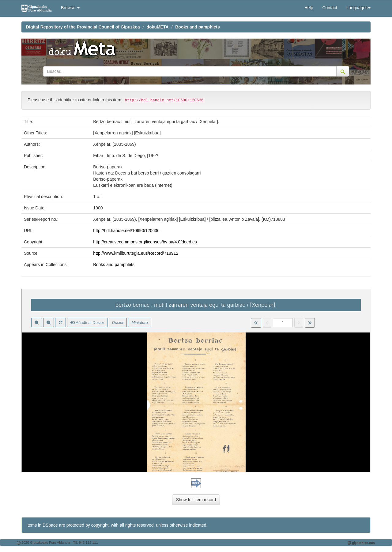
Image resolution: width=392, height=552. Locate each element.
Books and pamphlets (197, 27)
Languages (358, 8)
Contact (330, 8)
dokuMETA (158, 27)
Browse (70, 8)
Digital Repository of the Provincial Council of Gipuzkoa (83, 27)
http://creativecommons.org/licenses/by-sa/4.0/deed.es (145, 242)
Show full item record (196, 500)
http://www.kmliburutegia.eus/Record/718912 (136, 253)
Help (309, 8)
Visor (196, 381)
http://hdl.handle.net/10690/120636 (126, 231)
